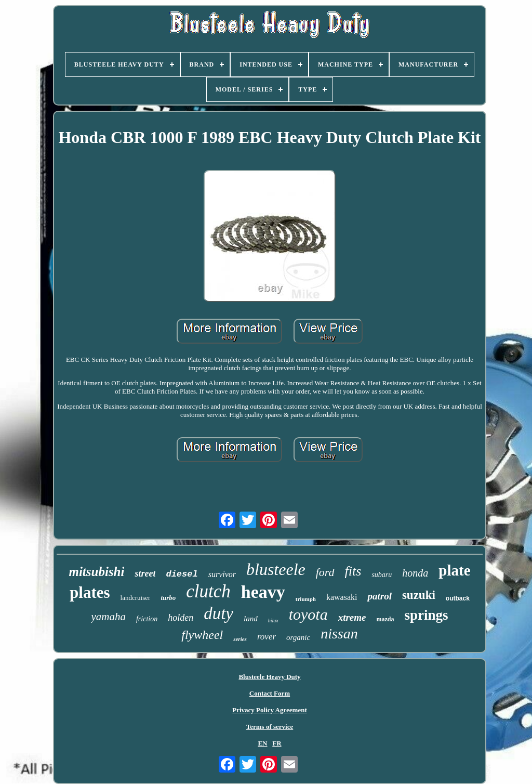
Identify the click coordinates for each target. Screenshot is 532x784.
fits (353, 571)
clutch (208, 591)
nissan (339, 633)
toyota (308, 614)
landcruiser (136, 598)
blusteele (276, 569)
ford (325, 572)
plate (454, 570)
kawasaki (342, 597)
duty (218, 613)
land (251, 619)
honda (415, 573)
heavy (263, 592)
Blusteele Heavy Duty (269, 677)
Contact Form (270, 693)
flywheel (202, 635)
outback (458, 598)
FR (277, 743)
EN (262, 743)
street (145, 573)
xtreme (352, 617)
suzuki (419, 595)
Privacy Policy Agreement (269, 710)
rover (267, 637)
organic (298, 637)
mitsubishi (96, 572)
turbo (168, 598)
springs (427, 615)
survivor (222, 574)
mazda (385, 619)
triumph (306, 599)
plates (90, 592)
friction (147, 619)
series (240, 639)
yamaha (108, 617)
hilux (273, 620)
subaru (382, 575)
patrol (379, 596)
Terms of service (270, 727)
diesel (182, 574)
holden (181, 618)
